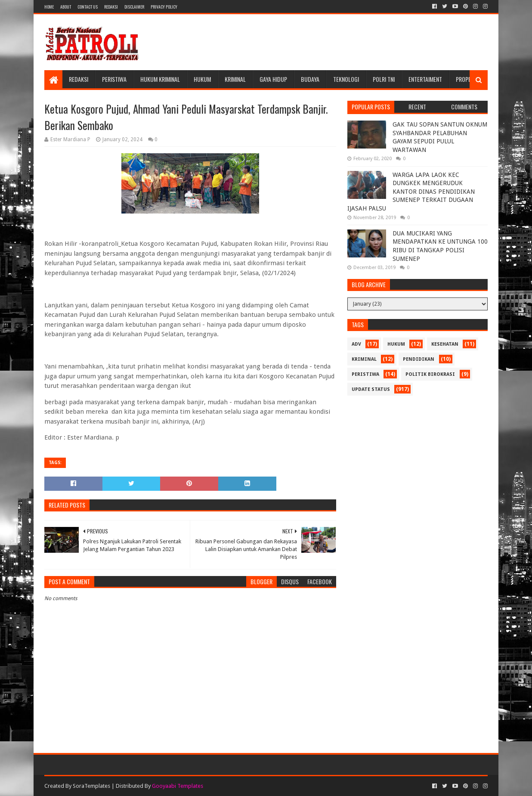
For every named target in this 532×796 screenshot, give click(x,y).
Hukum (202, 79)
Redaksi (111, 7)
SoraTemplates (91, 786)
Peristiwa (114, 79)
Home (49, 7)
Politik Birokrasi (430, 374)
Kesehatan (445, 344)
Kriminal (235, 79)
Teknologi (346, 79)
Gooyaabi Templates (178, 786)
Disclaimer (134, 7)
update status (371, 389)
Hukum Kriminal (160, 79)
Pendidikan (419, 359)
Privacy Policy (164, 7)
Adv (356, 344)
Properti (467, 79)
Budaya (310, 79)
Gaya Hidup (273, 79)
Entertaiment (425, 79)
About (66, 7)
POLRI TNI (384, 79)
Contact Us (88, 7)
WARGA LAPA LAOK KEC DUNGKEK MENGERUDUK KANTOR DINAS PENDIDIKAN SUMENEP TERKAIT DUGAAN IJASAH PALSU (411, 192)
